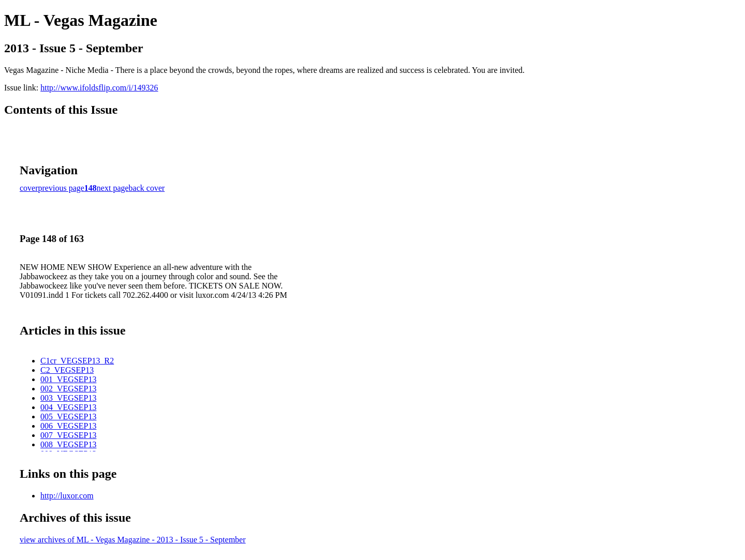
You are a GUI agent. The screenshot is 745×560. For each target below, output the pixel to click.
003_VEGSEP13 (68, 398)
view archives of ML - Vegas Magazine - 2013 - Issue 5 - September (133, 540)
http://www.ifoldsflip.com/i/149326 (99, 88)
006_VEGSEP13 (68, 426)
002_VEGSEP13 (68, 389)
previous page (61, 188)
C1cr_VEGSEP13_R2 (77, 361)
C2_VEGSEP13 (67, 370)
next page (113, 188)
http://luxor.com (67, 496)
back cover (147, 188)
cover (29, 188)
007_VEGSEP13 (68, 435)
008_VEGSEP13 (68, 444)
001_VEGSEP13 (68, 379)
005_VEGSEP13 (68, 417)
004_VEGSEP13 (68, 407)
